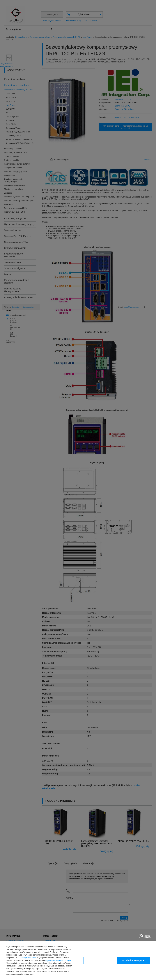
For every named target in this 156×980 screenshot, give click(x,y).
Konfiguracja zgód (99, 960)
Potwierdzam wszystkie (133, 960)
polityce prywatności (27, 958)
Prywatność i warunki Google (58, 960)
